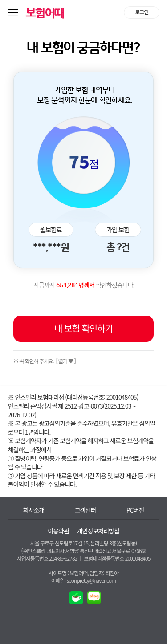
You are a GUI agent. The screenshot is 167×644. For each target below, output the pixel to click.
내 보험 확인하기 (83, 328)
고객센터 (86, 510)
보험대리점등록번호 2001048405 (117, 558)
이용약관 (58, 531)
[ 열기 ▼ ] (65, 361)
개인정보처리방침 (98, 531)
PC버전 (135, 510)
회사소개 (34, 510)
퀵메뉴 (15, 12)
